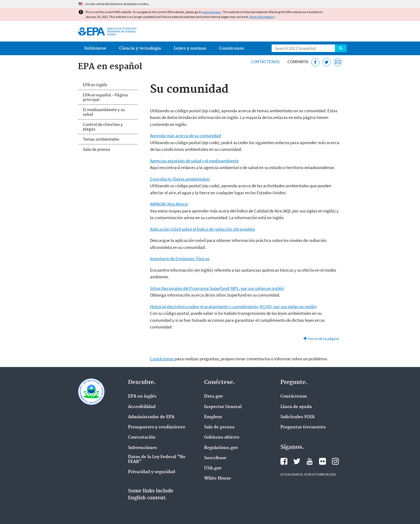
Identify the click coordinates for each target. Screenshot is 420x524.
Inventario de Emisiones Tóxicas (180, 259)
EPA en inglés (95, 85)
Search (341, 48)
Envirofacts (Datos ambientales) (180, 179)
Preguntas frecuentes (303, 427)
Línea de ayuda (296, 407)
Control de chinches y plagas (103, 127)
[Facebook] (315, 62)
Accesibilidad (142, 407)
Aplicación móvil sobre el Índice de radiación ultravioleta (202, 229)
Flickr (322, 461)
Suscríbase (215, 458)
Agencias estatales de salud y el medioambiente (194, 161)
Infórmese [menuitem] (95, 48)
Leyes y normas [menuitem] (190, 48)
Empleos (213, 417)
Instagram (335, 461)
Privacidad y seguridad (152, 472)
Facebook (284, 461)
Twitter (297, 461)
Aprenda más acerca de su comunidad (185, 136)
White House (217, 478)
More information (262, 17)
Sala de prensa (96, 149)
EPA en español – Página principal (105, 97)
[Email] (338, 62)
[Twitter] (327, 62)
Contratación (142, 437)
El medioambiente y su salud (104, 112)
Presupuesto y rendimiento (157, 427)
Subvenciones (142, 448)
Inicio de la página (324, 338)
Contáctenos (265, 62)
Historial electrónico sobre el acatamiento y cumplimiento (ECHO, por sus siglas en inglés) (233, 306)
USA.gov (213, 468)
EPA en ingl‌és (142, 396)
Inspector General (223, 407)
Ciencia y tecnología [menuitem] (140, 48)
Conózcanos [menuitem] (232, 48)
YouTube (310, 461)
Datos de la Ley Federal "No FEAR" (157, 459)
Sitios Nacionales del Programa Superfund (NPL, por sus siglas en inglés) (217, 288)
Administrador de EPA (151, 417)
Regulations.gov (221, 448)
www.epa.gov (212, 12)
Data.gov (213, 396)
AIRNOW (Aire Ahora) (169, 204)
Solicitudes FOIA (297, 417)
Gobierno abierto (222, 437)
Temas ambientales (101, 139)
